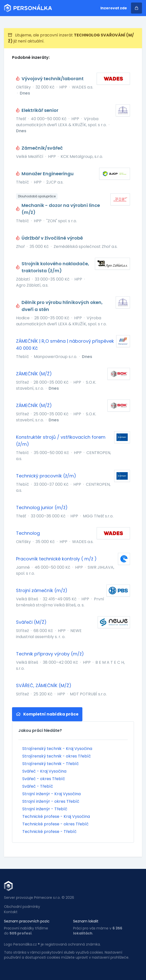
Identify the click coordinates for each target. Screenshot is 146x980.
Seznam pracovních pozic (27, 921)
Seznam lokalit (86, 921)
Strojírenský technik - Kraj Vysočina (57, 749)
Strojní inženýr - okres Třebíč (51, 801)
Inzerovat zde (114, 8)
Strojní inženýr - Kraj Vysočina (51, 794)
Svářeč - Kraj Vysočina (44, 771)
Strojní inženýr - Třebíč (45, 809)
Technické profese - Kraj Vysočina (56, 816)
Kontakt (11, 912)
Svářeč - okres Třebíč (44, 779)
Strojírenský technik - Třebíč (51, 764)
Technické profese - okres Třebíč (55, 824)
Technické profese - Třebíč (49, 832)
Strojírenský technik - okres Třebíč (57, 756)
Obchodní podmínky (22, 907)
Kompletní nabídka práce (47, 714)
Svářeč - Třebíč (38, 786)
